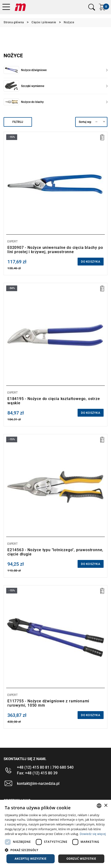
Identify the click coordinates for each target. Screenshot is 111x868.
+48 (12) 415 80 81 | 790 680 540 (45, 767)
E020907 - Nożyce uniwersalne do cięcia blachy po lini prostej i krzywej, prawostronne (55, 250)
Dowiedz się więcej (93, 834)
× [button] (106, 806)
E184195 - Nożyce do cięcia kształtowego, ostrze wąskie (54, 401)
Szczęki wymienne (64, 86)
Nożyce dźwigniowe (64, 70)
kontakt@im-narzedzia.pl (38, 784)
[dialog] (55, 834)
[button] (55, 850)
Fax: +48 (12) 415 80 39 (37, 773)
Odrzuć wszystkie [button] (81, 859)
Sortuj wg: (85, 122)
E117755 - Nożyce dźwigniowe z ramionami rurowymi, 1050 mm (48, 703)
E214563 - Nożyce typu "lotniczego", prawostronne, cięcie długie (55, 552)
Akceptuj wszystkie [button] (30, 859)
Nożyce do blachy (64, 102)
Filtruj (18, 122)
